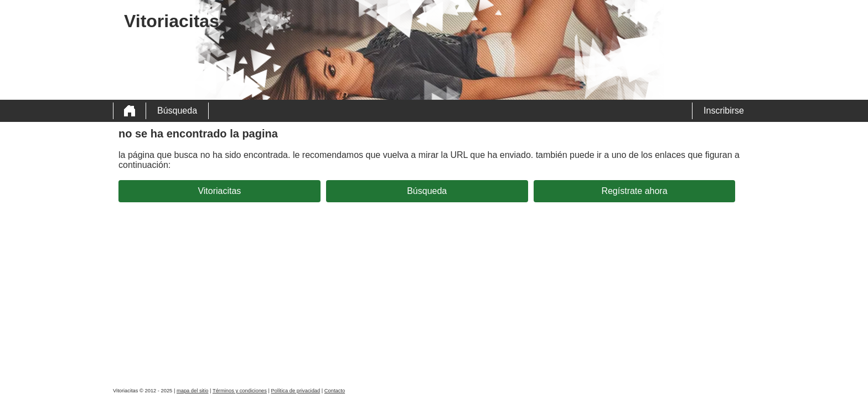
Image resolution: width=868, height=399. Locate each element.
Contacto (335, 391)
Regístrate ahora (634, 191)
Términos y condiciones (240, 391)
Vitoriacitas (219, 191)
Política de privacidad (296, 391)
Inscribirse (724, 111)
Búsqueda (177, 111)
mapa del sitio (193, 391)
